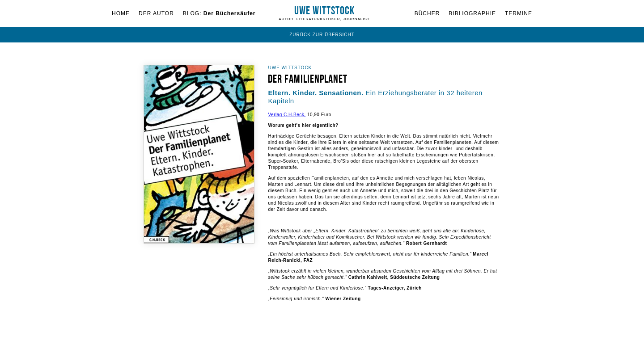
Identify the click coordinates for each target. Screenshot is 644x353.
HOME (121, 13)
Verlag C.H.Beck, (287, 115)
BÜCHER (427, 13)
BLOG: (219, 13)
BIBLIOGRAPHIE (472, 13)
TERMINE (519, 13)
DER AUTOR (156, 13)
